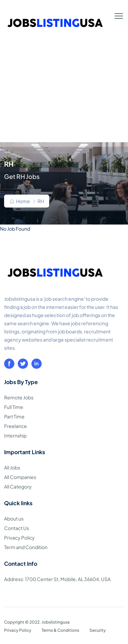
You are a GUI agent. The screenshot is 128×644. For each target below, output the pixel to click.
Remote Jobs (19, 397)
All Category (18, 486)
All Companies (20, 477)
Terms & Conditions (60, 630)
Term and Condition (26, 547)
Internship (15, 435)
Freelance (16, 426)
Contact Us (17, 528)
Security (98, 630)
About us (14, 518)
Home (23, 201)
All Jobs (12, 467)
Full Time (14, 407)
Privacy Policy (19, 538)
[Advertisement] (64, 93)
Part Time (14, 416)
